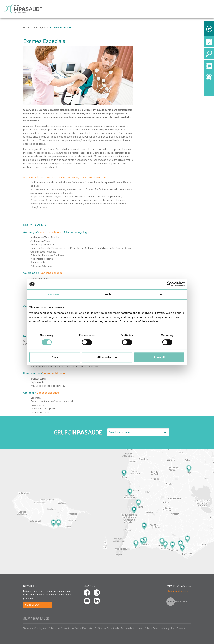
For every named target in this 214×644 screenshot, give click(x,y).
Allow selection (107, 357)
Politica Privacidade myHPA (159, 628)
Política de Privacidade (107, 628)
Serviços (40, 28)
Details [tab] (107, 294)
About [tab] (161, 294)
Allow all (159, 357)
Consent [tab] (53, 294)
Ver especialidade (51, 232)
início (27, 28)
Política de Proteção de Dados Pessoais (70, 628)
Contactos (182, 628)
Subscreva (32, 605)
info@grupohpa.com (177, 591)
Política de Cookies (131, 628)
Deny (55, 357)
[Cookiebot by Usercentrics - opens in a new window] (169, 284)
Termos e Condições (35, 628)
